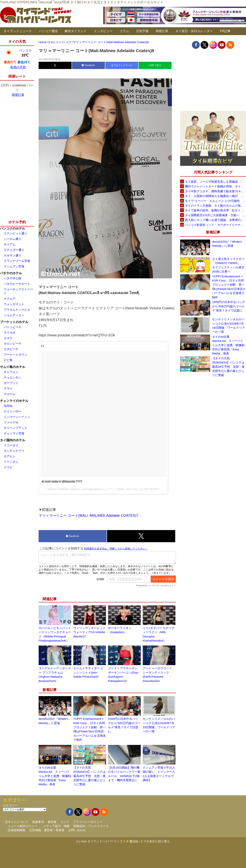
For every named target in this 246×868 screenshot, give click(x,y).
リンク (65, 822)
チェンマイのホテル (14, 401)
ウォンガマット (14, 304)
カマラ (8, 338)
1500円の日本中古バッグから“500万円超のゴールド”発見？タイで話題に (229, 306)
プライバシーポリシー (88, 822)
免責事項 (38, 822)
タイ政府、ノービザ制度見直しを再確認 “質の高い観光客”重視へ (215, 182)
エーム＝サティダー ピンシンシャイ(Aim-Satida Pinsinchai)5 (88, 672)
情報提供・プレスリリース (91, 826)
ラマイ (8, 388)
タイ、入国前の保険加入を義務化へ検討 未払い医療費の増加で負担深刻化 (215, 196)
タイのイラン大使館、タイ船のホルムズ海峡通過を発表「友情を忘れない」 (215, 206)
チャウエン (11, 372)
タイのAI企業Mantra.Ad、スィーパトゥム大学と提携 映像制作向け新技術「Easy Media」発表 (55, 776)
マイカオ (10, 333)
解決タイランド (76, 31)
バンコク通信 (48, 31)
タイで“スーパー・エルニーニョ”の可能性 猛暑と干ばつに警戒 (215, 201)
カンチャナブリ (14, 451)
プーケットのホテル (14, 322)
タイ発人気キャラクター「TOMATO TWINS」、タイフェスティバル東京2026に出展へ (228, 265)
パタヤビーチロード (17, 284)
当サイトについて (17, 822)
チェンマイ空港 (14, 433)
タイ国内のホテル (13, 440)
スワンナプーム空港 (17, 261)
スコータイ (11, 445)
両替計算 (162, 31)
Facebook (88, 65)
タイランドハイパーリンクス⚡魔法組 (113, 841)
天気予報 (142, 31)
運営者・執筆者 (54, 830)
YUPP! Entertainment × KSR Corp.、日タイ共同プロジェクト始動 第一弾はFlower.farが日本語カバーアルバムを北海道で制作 (229, 287)
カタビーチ (11, 349)
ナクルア (10, 299)
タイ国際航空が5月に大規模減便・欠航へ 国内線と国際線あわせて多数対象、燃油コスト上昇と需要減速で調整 (215, 215)
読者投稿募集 (17, 830)
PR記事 (225, 31)
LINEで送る (155, 65)
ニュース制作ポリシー (23, 826)
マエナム (10, 394)
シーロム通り (13, 239)
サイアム (10, 244)
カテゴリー (10, 805)
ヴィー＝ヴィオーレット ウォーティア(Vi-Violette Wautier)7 (89, 632)
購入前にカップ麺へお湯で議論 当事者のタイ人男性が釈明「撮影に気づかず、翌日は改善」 (215, 220)
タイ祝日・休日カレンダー (194, 31)
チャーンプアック (15, 428)
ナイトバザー (13, 411)
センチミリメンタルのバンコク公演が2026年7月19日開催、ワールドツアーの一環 (228, 325)
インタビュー (103, 31)
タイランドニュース (18, 31)
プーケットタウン (15, 355)
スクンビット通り (15, 233)
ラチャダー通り (14, 250)
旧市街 (8, 406)
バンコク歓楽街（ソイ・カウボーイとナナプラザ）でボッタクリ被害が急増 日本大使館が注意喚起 (215, 225)
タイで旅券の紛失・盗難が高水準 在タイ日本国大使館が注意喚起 (215, 210)
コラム (124, 31)
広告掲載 (35, 830)
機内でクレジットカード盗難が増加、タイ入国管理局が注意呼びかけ (215, 186)
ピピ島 (8, 360)
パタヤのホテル (11, 273)
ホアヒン (10, 456)
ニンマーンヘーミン (17, 417)
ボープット (11, 383)
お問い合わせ (77, 830)
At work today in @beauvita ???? (62, 481)
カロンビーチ (13, 344)
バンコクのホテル (13, 228)
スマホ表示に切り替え (155, 841)
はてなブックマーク (122, 65)
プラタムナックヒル (17, 310)
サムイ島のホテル (13, 367)
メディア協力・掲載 (56, 826)
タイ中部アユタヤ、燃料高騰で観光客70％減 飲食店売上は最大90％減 (215, 191)
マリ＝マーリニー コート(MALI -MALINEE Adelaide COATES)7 (89, 516)
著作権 (52, 822)
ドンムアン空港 (14, 266)
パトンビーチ (13, 327)
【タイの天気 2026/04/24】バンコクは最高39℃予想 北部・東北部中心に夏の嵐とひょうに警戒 (90, 776)
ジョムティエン (14, 315)
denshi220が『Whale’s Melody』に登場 (227, 244)
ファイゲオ (11, 422)
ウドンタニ (11, 462)
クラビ (8, 467)
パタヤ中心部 (13, 278)
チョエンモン (13, 377)
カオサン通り (13, 255)
